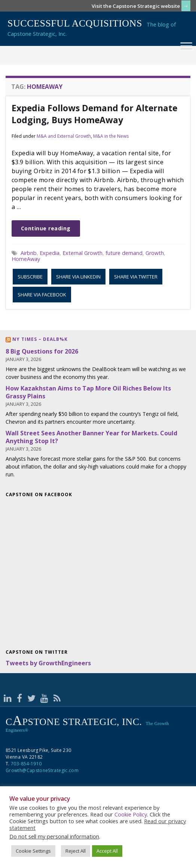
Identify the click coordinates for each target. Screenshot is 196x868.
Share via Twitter (136, 277)
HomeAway (26, 259)
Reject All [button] (76, 851)
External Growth (82, 253)
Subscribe (30, 277)
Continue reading (46, 228)
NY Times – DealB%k (40, 339)
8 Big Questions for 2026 (42, 351)
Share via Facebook (42, 295)
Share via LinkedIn (78, 277)
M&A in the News (111, 136)
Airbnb (29, 253)
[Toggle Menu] (186, 46)
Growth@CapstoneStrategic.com (42, 770)
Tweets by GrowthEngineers (48, 663)
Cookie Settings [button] (33, 851)
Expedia (50, 253)
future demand (124, 253)
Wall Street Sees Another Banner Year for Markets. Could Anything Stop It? (91, 437)
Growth (155, 253)
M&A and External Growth (64, 136)
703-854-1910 (26, 764)
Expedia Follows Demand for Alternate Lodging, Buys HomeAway (94, 114)
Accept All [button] (107, 851)
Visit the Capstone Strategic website (136, 6)
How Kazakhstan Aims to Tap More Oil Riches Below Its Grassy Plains (88, 392)
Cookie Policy (131, 814)
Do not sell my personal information (54, 836)
